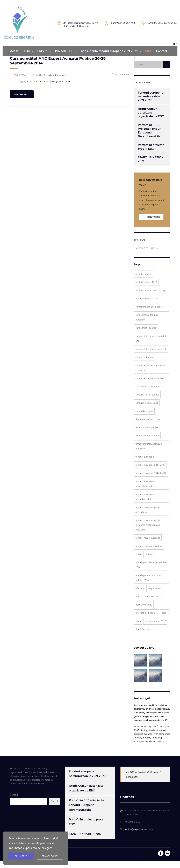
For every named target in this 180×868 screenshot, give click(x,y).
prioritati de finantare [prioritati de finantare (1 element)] (147, 620)
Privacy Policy (50, 856)
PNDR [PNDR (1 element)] (138, 603)
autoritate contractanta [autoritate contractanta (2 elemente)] (147, 305)
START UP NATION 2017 (151, 166)
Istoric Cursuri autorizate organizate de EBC (151, 119)
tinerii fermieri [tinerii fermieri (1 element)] (143, 636)
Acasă (14, 58)
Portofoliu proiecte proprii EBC (151, 154)
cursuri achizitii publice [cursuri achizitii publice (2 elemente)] (147, 401)
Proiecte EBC (64, 58)
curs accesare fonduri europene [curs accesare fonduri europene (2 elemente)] (147, 324)
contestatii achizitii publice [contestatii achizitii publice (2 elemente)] (149, 313)
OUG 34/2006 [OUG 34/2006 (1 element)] (154, 595)
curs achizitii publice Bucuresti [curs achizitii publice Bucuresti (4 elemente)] (151, 356)
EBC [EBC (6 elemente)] (158, 426)
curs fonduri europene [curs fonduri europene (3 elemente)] (147, 393)
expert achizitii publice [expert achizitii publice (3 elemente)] (147, 434)
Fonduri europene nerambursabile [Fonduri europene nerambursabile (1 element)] (145, 503)
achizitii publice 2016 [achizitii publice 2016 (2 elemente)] (146, 289)
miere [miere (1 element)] (149, 561)
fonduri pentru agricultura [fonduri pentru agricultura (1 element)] (149, 553)
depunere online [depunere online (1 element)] (144, 426)
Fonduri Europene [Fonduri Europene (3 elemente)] (145, 463)
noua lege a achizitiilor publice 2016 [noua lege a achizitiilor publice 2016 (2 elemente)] (151, 572)
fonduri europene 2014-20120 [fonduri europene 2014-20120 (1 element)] (151, 480)
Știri (148, 58)
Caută (14, 801)
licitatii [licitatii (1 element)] (139, 561)
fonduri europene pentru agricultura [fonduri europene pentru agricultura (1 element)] (148, 516)
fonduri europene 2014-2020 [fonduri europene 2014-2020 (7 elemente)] (150, 472)
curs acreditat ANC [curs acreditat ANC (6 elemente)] (145, 364)
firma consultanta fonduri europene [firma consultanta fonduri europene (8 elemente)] (149, 453)
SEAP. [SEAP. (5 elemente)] (164, 620)
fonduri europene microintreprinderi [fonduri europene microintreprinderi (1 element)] (145, 490)
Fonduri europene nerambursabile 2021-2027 (150, 103)
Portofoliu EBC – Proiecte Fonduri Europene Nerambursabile (150, 137)
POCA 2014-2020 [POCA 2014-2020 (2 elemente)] (153, 603)
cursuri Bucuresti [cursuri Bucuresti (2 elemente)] (144, 418)
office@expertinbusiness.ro (140, 836)
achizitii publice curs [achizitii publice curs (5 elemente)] (146, 297)
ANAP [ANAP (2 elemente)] (163, 297)
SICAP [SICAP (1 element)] (138, 628)
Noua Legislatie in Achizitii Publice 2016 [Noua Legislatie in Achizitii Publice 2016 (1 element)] (148, 585)
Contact (162, 58)
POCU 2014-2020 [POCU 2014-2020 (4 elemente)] (144, 611)
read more (22, 101)
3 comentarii (120, 81)
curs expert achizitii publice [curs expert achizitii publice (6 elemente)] (149, 385)
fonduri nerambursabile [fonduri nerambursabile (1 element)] (148, 545)
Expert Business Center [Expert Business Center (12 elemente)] (147, 442)
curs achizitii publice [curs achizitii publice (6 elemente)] (146, 335)
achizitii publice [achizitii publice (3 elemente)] (143, 281)
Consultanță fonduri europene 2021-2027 (109, 58)
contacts (151, 224)
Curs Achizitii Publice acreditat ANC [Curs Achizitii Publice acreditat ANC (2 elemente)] (151, 345)
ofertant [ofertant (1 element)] (140, 595)
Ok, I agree (21, 856)
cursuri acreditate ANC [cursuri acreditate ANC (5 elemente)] (147, 410)
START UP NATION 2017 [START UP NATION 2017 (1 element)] (155, 628)
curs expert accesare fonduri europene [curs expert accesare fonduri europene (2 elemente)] (150, 375)
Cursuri (42, 58)
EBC (27, 58)
